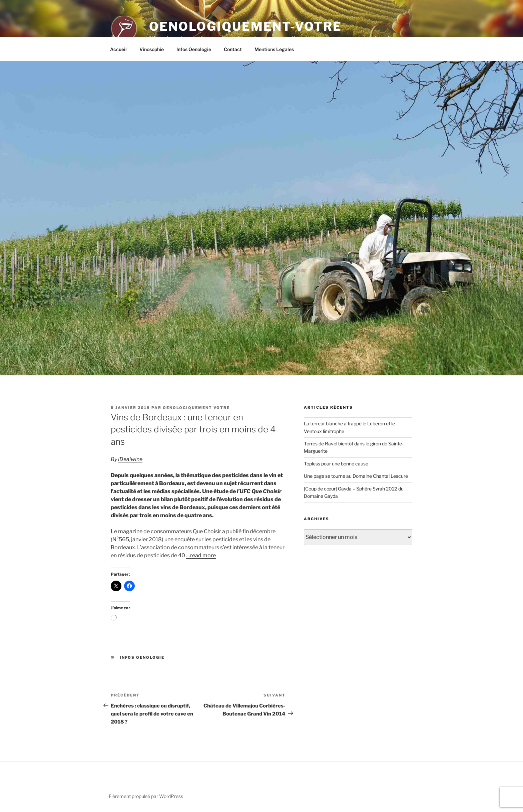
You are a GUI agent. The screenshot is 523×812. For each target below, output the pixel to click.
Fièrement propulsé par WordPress (146, 796)
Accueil (118, 49)
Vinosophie (152, 49)
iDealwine (130, 459)
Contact (233, 49)
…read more (201, 555)
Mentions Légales (274, 49)
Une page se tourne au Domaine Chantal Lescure (356, 476)
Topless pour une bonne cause (336, 464)
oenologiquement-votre (196, 408)
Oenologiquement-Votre (245, 26)
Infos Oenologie (194, 49)
